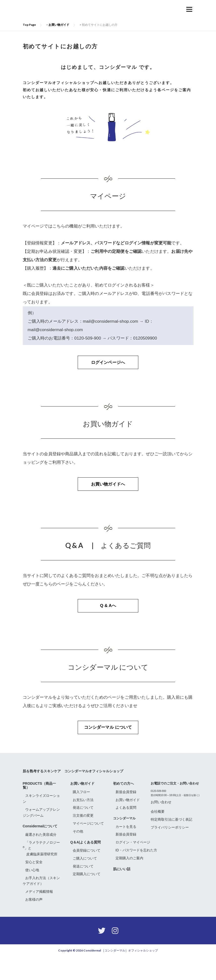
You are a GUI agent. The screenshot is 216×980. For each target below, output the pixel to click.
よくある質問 (126, 831)
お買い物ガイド (82, 807)
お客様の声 (34, 923)
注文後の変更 (83, 839)
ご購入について (85, 882)
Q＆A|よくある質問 (85, 865)
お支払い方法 (83, 823)
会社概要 (158, 835)
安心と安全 (34, 886)
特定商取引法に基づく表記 (171, 843)
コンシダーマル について (108, 750)
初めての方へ (123, 807)
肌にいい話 (122, 892)
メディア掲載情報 (39, 915)
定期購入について (87, 897)
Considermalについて (40, 850)
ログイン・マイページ (133, 866)
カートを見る (126, 850)
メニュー (189, 9)
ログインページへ (108, 367)
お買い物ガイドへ (108, 495)
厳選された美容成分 (41, 858)
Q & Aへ (108, 622)
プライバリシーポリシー (170, 851)
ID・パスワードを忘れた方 (136, 873)
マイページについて (88, 847)
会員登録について (87, 874)
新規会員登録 (126, 815)
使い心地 (32, 893)
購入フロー (81, 815)
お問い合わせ (161, 825)
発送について (83, 831)
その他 (78, 855)
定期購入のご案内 (129, 881)
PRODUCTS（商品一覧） (39, 809)
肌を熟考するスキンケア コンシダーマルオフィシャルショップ (73, 794)
